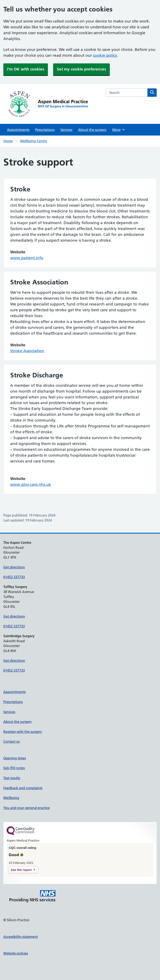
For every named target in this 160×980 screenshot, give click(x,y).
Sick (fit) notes (14, 768)
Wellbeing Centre (34, 141)
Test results (12, 778)
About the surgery (92, 130)
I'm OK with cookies (26, 69)
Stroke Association (27, 351)
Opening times (15, 758)
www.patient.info (27, 258)
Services (66, 130)
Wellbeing (11, 798)
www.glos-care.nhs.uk (31, 484)
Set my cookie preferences (81, 69)
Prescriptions (45, 130)
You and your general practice (27, 808)
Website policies (16, 953)
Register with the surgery (23, 732)
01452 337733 (14, 577)
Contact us (11, 741)
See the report (21, 870)
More (119, 130)
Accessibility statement (21, 937)
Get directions (14, 567)
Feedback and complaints (23, 788)
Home (8, 141)
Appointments (18, 130)
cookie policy (105, 55)
